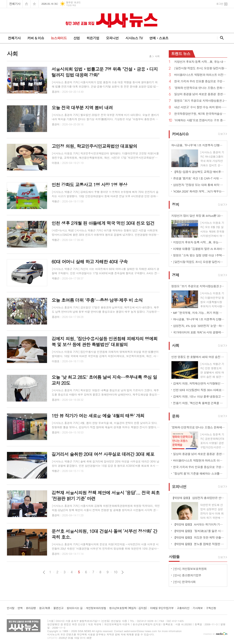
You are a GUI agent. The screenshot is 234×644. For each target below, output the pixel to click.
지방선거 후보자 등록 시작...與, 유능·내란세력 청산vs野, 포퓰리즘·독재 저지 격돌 (201, 62)
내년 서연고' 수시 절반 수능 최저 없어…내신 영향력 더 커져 (201, 107)
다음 (123, 572)
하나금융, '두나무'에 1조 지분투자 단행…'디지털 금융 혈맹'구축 (199, 319)
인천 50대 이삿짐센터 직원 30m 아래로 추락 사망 (199, 390)
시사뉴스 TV (134, 38)
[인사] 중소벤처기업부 (187, 575)
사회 (157, 56)
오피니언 (112, 38)
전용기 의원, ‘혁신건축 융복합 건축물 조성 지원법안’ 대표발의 (199, 403)
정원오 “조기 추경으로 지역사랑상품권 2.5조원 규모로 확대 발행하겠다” (201, 101)
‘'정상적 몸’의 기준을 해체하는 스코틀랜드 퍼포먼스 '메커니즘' (199, 473)
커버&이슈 (180, 134)
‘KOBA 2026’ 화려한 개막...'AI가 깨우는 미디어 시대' (199, 191)
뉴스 (181, 54)
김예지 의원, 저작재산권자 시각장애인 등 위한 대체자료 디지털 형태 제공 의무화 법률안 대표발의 (199, 383)
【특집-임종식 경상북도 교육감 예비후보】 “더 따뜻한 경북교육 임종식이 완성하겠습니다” (199, 172)
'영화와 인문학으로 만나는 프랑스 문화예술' (201, 88)
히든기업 (93, 38)
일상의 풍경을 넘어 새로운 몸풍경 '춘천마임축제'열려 (201, 94)
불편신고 (58, 608)
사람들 (174, 557)
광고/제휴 (45, 608)
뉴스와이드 (59, 38)
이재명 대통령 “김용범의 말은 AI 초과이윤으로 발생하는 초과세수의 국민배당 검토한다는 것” (199, 249)
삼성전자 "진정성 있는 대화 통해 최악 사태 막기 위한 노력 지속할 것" (199, 185)
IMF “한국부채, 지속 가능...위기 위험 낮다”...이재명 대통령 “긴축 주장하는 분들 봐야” (199, 313)
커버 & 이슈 (36, 38)
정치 (175, 204)
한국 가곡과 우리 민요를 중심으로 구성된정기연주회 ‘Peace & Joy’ (201, 81)
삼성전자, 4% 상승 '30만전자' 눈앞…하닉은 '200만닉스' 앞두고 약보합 (199, 326)
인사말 (11, 608)
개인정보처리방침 (96, 608)
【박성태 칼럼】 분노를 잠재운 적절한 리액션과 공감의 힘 (199, 544)
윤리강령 (31, 608)
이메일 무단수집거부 (162, 608)
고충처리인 (183, 608)
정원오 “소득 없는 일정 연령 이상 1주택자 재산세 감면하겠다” (199, 255)
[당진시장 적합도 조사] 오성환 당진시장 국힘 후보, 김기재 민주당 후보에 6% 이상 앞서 (201, 68)
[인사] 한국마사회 (184, 582)
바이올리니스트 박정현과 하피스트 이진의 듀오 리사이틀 (201, 75)
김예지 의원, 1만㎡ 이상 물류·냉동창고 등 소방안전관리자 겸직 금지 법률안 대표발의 (199, 396)
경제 (175, 275)
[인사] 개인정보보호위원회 (190, 569)
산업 (76, 38)
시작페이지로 (27, 4)
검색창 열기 (221, 38)
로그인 (220, 4)
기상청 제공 (71, 5)
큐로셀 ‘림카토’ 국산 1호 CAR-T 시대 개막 (199, 178)
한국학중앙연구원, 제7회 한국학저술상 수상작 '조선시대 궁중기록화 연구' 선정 (201, 114)
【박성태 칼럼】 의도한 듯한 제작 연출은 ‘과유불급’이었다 (199, 537)
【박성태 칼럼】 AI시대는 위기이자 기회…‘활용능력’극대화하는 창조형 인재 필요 (199, 524)
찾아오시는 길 (75, 608)
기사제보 (198, 608)
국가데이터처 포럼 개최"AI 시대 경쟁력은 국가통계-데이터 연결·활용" (199, 332)
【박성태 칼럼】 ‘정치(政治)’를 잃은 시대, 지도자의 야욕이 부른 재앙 (199, 531)
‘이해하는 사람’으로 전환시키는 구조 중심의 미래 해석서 (201, 120)
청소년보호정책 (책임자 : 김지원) (128, 608)
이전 (44, 572)
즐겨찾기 (34, 4)
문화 (175, 416)
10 (116, 572)
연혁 (20, 608)
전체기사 (15, 4)
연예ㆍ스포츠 (159, 38)
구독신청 (211, 608)
